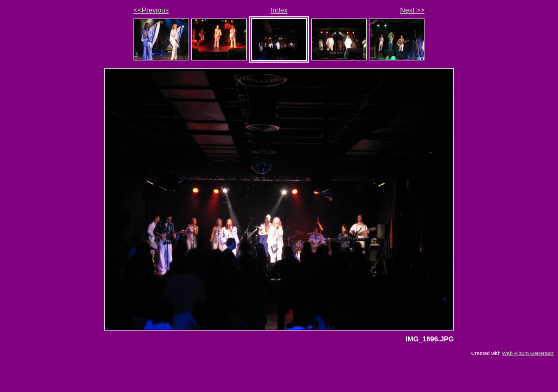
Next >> (412, 10)
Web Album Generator (528, 353)
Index (279, 10)
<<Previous (151, 10)
